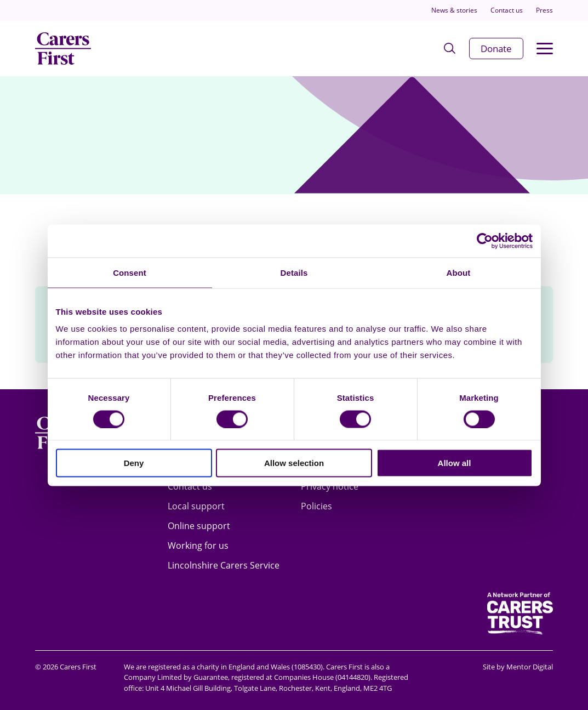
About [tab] (459, 272)
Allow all (455, 463)
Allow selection (294, 463)
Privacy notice (330, 486)
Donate (496, 49)
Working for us (198, 546)
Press (544, 10)
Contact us (507, 10)
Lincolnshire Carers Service (224, 565)
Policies (316, 506)
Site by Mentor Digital (518, 667)
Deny (134, 463)
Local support (196, 506)
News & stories (454, 10)
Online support (199, 526)
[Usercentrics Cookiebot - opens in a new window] (485, 241)
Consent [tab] (130, 272)
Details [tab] (294, 272)
